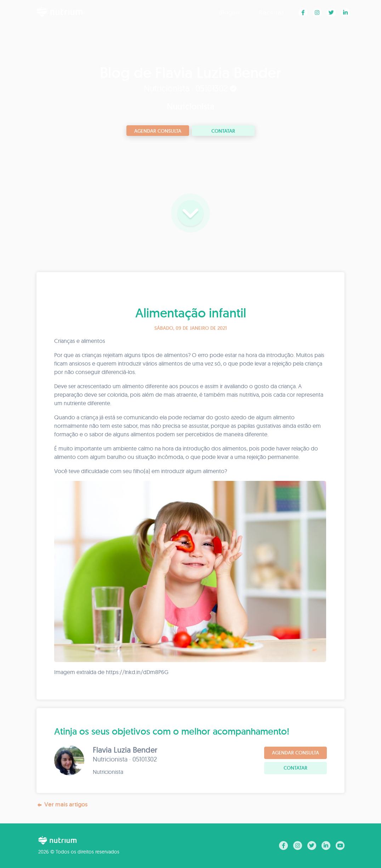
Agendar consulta (158, 131)
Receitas (272, 12)
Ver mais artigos (62, 804)
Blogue (229, 12)
